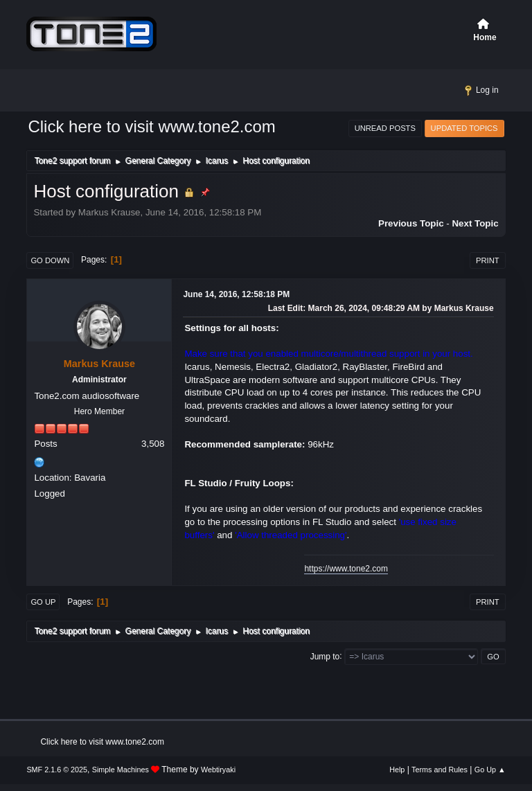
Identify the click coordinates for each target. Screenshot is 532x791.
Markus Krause (99, 364)
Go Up (43, 602)
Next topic (475, 223)
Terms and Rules (440, 770)
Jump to (325, 656)
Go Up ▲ (490, 770)
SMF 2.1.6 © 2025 (57, 770)
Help (397, 770)
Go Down (50, 260)
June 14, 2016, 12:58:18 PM (236, 294)
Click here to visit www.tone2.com (151, 126)
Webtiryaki (218, 770)
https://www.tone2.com (346, 569)
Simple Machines (121, 770)
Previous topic (411, 223)
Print (488, 260)
